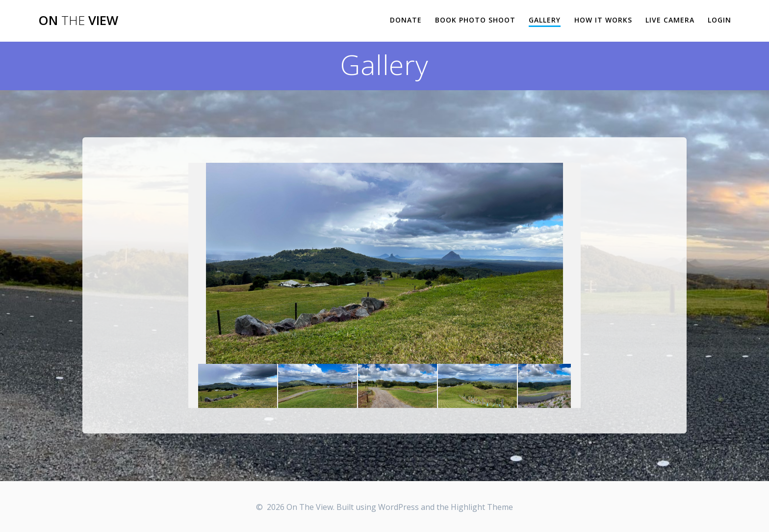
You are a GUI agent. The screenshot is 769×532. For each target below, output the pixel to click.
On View (78, 21)
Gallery (545, 20)
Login (719, 20)
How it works (603, 20)
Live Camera (670, 20)
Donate (406, 20)
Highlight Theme (482, 507)
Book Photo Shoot (475, 20)
